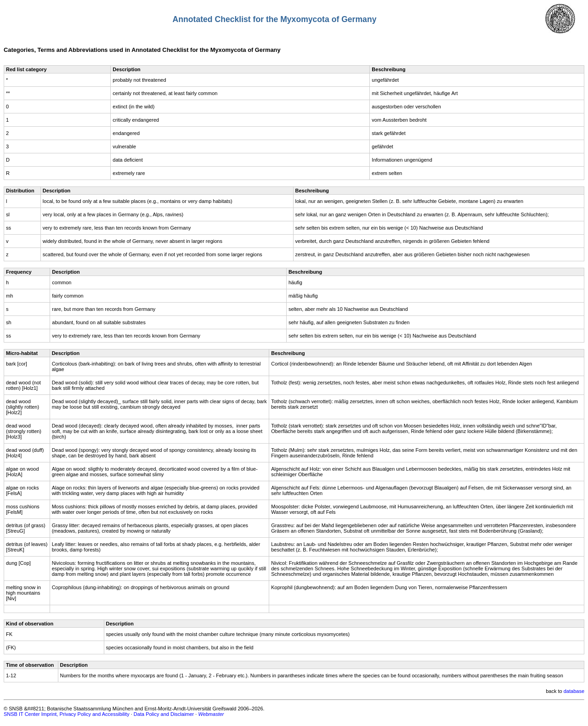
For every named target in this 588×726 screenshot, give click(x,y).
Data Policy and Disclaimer (164, 714)
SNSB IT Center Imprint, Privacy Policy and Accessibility (67, 714)
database (574, 691)
